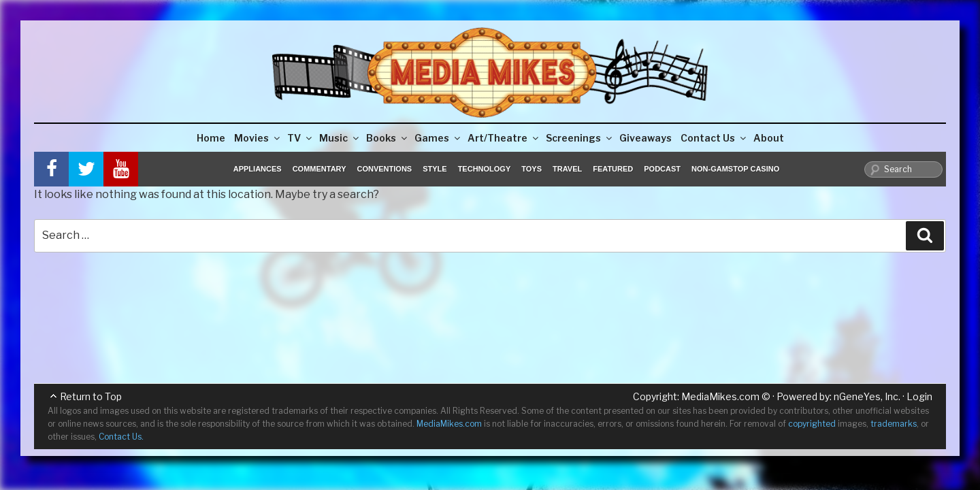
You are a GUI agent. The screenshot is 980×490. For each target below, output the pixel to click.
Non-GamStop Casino (735, 169)
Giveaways (646, 138)
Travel (567, 169)
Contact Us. (121, 437)
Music (340, 138)
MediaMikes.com (720, 396)
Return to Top (91, 396)
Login (919, 396)
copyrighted (812, 424)
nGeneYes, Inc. (867, 396)
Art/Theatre (504, 138)
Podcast (662, 169)
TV (300, 138)
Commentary (320, 169)
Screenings (580, 138)
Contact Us (714, 138)
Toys (532, 169)
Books (388, 138)
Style (435, 169)
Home (211, 138)
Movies (258, 138)
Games (438, 138)
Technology (485, 169)
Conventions (384, 169)
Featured (613, 169)
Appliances (258, 169)
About (769, 138)
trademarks (894, 424)
